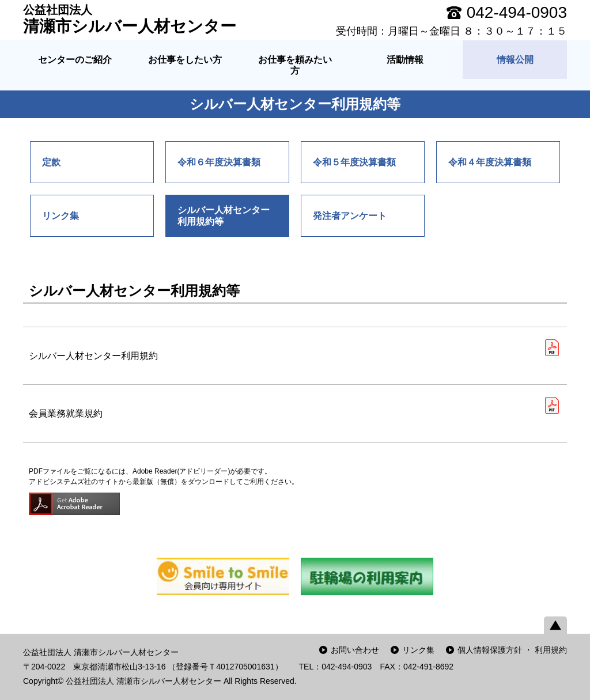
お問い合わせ (355, 650)
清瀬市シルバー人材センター (130, 19)
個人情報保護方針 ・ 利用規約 (512, 650)
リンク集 (418, 650)
